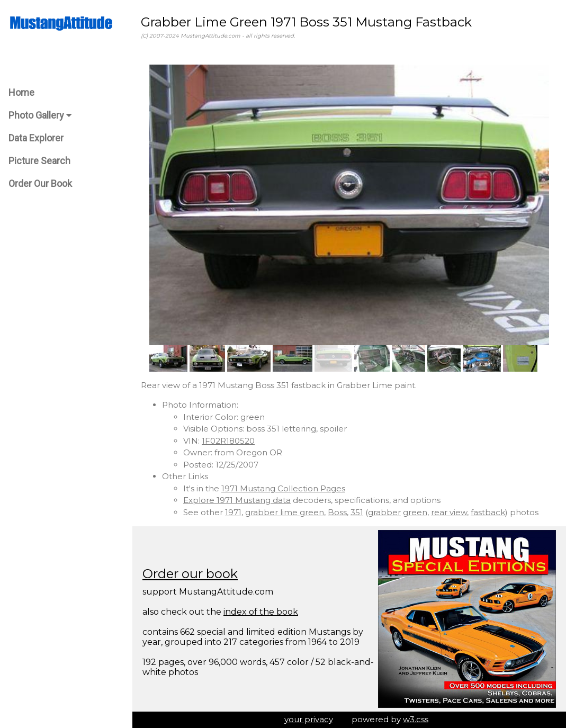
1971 (233, 512)
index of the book (261, 612)
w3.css (416, 719)
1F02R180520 (228, 441)
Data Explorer (36, 138)
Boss (337, 512)
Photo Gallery (40, 115)
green (415, 512)
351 (357, 512)
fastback (488, 512)
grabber (384, 512)
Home (21, 92)
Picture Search (39, 161)
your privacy (309, 719)
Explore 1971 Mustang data (237, 500)
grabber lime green (285, 512)
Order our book (190, 574)
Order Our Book (40, 183)
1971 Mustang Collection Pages (283, 488)
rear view (449, 512)
